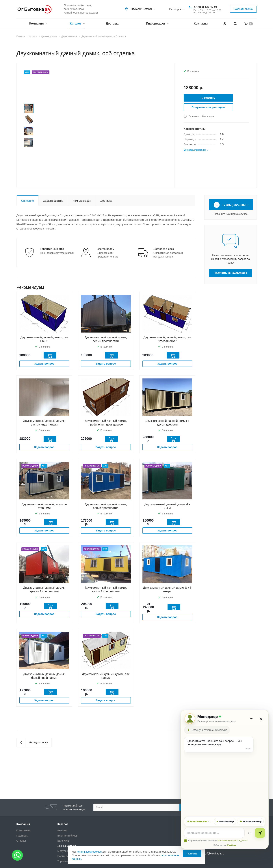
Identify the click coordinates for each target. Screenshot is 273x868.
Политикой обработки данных (233, 841)
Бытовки (63, 830)
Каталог (77, 24)
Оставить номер (250, 822)
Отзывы (21, 841)
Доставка (113, 24)
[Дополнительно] (252, 719)
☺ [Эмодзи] (250, 833)
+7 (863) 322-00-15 (231, 205)
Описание (28, 201)
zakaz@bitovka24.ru (212, 853)
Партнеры (22, 836)
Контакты (201, 24)
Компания (38, 24)
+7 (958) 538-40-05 (205, 7)
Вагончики (64, 841)
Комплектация (82, 201)
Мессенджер (225, 822)
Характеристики (53, 201)
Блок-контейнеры (68, 836)
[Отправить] (260, 833)
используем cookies (89, 852)
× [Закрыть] (261, 719)
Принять (192, 853)
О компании (24, 830)
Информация (157, 24)
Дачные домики (67, 846)
